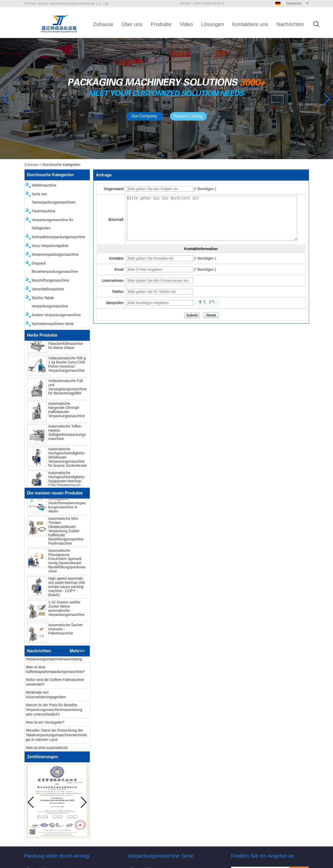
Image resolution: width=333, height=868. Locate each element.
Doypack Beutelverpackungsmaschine (55, 267)
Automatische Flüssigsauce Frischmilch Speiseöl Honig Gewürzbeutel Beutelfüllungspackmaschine (67, 563)
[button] (162, 156)
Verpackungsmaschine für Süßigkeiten (53, 224)
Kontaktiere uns (250, 24)
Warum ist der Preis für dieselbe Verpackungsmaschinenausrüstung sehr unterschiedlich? (54, 711)
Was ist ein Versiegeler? (45, 724)
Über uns (132, 24)
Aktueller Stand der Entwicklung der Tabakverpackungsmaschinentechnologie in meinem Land (57, 737)
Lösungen (212, 24)
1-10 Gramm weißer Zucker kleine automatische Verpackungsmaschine (67, 610)
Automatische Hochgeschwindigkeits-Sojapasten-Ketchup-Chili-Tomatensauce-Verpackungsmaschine (67, 483)
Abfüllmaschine (44, 185)
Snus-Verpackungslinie (50, 246)
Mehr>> (77, 651)
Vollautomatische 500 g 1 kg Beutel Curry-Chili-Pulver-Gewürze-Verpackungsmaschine (67, 366)
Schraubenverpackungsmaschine (59, 237)
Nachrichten (290, 24)
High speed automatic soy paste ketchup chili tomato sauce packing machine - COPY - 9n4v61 (67, 588)
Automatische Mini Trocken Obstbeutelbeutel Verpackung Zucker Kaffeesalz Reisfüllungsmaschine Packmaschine (66, 533)
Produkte (161, 24)
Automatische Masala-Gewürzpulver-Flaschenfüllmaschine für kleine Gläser (66, 343)
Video (186, 24)
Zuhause (103, 24)
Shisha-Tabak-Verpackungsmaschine (50, 302)
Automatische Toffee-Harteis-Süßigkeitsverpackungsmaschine (67, 434)
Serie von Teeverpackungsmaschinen (54, 198)
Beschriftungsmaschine (51, 280)
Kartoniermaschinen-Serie (53, 324)
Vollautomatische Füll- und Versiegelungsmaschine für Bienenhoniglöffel (68, 389)
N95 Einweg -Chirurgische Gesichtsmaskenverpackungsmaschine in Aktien (67, 505)
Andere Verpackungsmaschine (56, 315)
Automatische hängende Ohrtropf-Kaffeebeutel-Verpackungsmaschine (67, 411)
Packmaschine (44, 211)
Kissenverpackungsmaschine (55, 254)
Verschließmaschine (48, 289)
